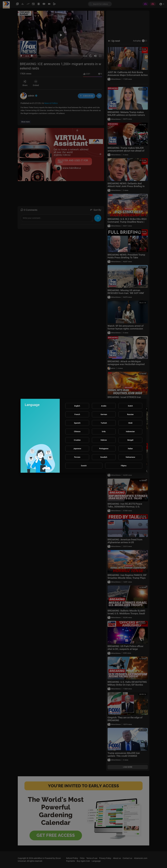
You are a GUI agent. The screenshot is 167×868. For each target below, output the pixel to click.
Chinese (77, 431)
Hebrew (104, 440)
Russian (130, 414)
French (77, 414)
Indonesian (130, 431)
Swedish (104, 457)
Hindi (130, 423)
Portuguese (104, 449)
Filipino (124, 466)
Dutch (130, 406)
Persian (77, 457)
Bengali (130, 440)
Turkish (104, 423)
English (77, 406)
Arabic (104, 406)
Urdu (104, 431)
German (104, 414)
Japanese (77, 449)
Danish (84, 466)
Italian (130, 449)
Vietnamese (130, 457)
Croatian (77, 440)
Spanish (77, 423)
